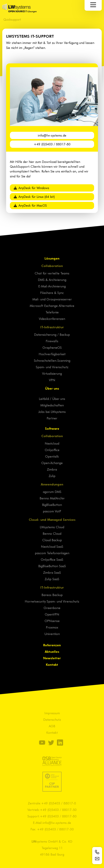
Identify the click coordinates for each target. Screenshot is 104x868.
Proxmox (52, 627)
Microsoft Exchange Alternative (52, 306)
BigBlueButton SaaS (52, 566)
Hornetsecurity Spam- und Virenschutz (52, 601)
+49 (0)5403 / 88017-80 (52, 144)
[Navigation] (93, 5)
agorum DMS (52, 492)
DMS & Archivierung (52, 280)
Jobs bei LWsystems (52, 412)
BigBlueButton (52, 505)
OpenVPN (52, 614)
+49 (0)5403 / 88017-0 (59, 803)
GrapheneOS (52, 347)
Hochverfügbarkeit (52, 354)
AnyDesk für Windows (31, 188)
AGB (52, 726)
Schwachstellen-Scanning (52, 360)
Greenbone (52, 608)
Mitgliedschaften (52, 405)
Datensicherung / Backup (52, 334)
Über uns (52, 388)
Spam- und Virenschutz (52, 367)
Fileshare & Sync (52, 293)
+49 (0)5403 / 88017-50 (58, 810)
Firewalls (52, 341)
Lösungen (52, 258)
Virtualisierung (52, 373)
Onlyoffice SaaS (52, 559)
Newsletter (52, 658)
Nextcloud (52, 443)
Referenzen (52, 645)
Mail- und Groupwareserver (52, 299)
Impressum (52, 713)
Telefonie (52, 312)
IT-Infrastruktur (52, 327)
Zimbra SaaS (52, 572)
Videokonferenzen (52, 319)
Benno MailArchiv (52, 498)
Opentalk (52, 456)
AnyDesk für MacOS (30, 205)
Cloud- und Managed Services (52, 519)
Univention (52, 634)
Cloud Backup (52, 540)
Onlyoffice (52, 450)
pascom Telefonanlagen (52, 553)
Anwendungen (52, 484)
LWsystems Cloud (52, 527)
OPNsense (52, 621)
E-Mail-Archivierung (52, 286)
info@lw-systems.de (52, 135)
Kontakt (52, 664)
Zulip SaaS (52, 579)
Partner (52, 418)
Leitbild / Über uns (52, 399)
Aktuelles (52, 651)
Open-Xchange (52, 463)
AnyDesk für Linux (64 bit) (34, 197)
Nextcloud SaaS (52, 546)
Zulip (52, 476)
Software (52, 428)
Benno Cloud (52, 533)
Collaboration (52, 266)
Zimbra (52, 469)
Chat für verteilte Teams (52, 273)
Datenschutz (52, 719)
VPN (52, 380)
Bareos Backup (52, 595)
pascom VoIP (52, 511)
